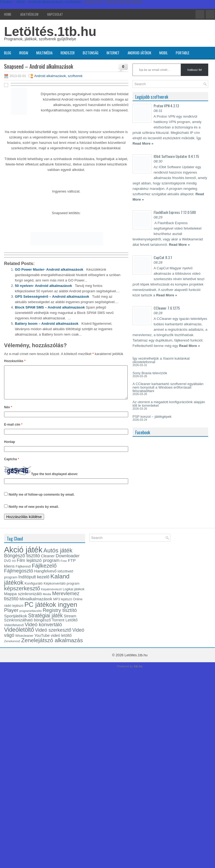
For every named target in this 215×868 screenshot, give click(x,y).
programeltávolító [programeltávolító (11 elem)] (31, 617)
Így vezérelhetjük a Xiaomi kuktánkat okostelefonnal (161, 360)
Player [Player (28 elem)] (11, 617)
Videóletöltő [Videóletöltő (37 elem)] (19, 636)
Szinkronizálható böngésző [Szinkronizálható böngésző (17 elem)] (27, 627)
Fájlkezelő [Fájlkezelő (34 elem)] (44, 572)
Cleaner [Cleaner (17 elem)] (48, 562)
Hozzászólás (15, 361)
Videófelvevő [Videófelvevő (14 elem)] (14, 632)
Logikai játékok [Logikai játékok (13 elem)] (74, 596)
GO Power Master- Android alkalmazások (49, 269)
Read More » (143, 143)
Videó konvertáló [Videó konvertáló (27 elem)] (43, 631)
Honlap (10, 448)
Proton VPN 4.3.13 (166, 106)
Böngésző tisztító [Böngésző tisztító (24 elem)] (22, 562)
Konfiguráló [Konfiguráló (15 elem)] (34, 590)
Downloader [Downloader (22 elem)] (68, 562)
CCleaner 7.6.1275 (167, 308)
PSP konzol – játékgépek (152, 417)
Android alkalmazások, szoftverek (58, 76)
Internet (113, 53)
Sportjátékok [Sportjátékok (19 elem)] (16, 622)
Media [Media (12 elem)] (47, 601)
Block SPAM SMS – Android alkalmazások (50, 307)
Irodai (24, 53)
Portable (183, 53)
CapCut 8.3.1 (163, 257)
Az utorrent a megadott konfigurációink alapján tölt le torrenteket (169, 404)
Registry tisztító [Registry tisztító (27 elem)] (60, 617)
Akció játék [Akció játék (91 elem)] (23, 556)
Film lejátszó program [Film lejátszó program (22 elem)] (38, 567)
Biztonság (91, 53)
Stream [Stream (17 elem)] (70, 622)
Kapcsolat (55, 14)
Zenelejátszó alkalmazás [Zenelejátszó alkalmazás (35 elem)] (52, 647)
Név (8, 414)
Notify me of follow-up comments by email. (42, 501)
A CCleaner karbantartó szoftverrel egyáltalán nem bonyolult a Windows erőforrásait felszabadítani (168, 387)
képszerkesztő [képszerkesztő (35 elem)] (22, 595)
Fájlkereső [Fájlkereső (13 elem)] (23, 573)
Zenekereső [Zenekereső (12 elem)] (12, 648)
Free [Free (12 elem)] (64, 567)
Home (8, 14)
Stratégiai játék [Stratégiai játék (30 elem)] (45, 622)
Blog (8, 53)
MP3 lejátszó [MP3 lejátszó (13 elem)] (63, 606)
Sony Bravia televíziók (150, 373)
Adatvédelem (29, 14)
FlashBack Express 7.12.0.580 (175, 212)
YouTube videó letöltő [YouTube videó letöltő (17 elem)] (53, 642)
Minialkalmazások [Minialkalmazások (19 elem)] (36, 605)
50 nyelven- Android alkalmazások (43, 286)
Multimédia (44, 53)
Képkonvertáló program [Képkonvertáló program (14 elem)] (62, 590)
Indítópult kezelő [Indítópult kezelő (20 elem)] (34, 583)
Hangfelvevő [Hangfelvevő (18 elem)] (45, 578)
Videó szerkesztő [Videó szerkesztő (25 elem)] (53, 637)
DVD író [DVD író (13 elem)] (10, 567)
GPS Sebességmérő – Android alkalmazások (52, 296)
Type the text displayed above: (55, 481)
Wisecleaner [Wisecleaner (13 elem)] (24, 642)
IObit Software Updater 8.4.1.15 (176, 156)
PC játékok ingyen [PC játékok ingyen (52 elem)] (51, 611)
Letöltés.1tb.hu (50, 32)
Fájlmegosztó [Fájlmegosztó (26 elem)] (19, 577)
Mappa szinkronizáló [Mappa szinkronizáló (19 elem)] (23, 600)
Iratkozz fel (195, 70)
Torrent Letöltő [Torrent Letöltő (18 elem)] (65, 627)
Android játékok (139, 53)
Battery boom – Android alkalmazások (47, 324)
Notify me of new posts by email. (34, 513)
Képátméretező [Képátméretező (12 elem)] (52, 596)
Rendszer (68, 53)
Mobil (163, 53)
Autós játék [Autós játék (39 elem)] (58, 557)
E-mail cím (13, 431)
